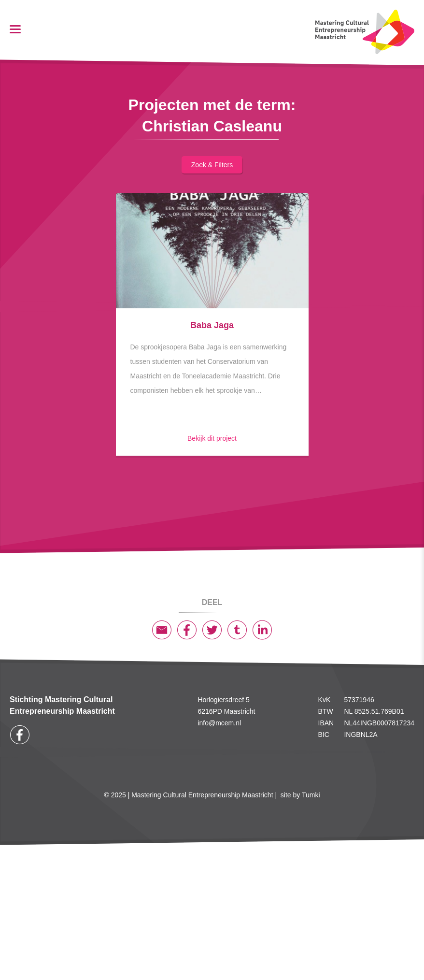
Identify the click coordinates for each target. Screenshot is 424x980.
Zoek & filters (212, 165)
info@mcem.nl (219, 723)
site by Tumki (300, 795)
